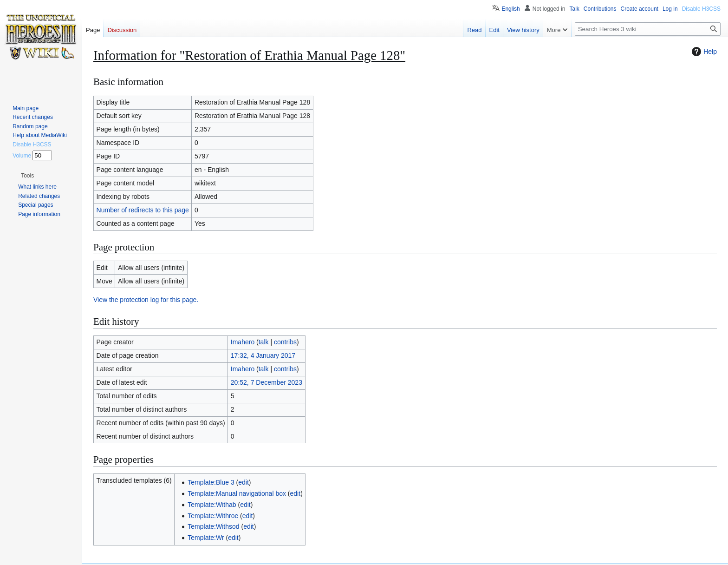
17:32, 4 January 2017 (263, 355)
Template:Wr (206, 538)
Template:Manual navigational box (237, 493)
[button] (27, 176)
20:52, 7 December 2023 (266, 382)
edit (244, 482)
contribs (285, 342)
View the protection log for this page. (146, 300)
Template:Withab (212, 505)
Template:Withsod (213, 526)
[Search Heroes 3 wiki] (648, 29)
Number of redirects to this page (143, 210)
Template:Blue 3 (211, 482)
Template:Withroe (213, 516)
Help (703, 52)
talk (264, 342)
